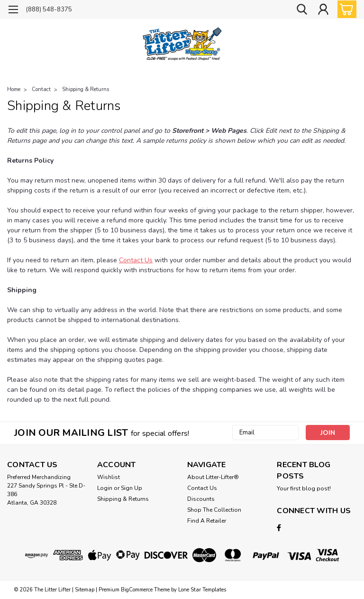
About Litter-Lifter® (213, 477)
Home (14, 89)
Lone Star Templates (202, 590)
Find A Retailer (207, 521)
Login (105, 488)
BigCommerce (137, 590)
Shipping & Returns (86, 89)
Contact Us (136, 260)
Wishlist (109, 477)
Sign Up (132, 488)
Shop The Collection (214, 510)
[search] (302, 10)
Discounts (201, 499)
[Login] (323, 10)
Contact (41, 89)
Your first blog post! (304, 488)
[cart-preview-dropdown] (345, 9)
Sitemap (85, 590)
